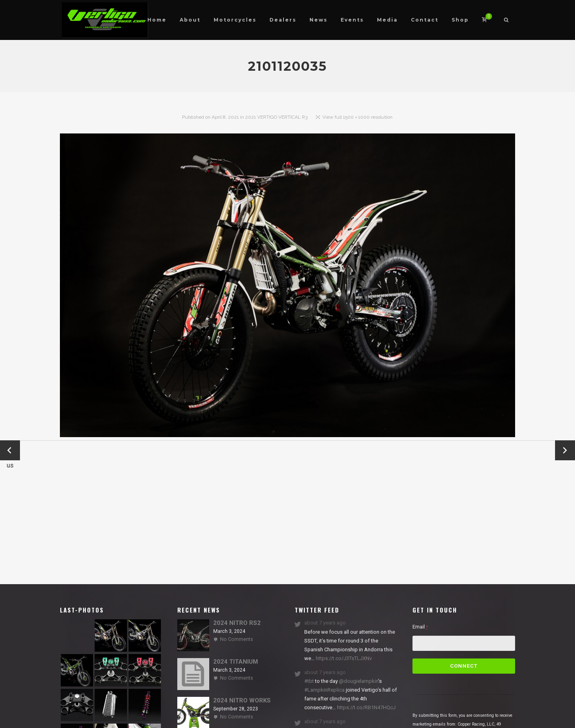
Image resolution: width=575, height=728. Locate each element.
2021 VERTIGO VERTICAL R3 (276, 117)
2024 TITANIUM (236, 662)
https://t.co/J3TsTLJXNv (343, 658)
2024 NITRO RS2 (237, 623)
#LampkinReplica (324, 690)
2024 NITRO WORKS (242, 700)
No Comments (237, 639)
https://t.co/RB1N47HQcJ (366, 707)
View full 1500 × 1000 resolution (357, 117)
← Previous (10, 451)
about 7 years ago (325, 623)
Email (420, 627)
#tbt (309, 681)
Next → (565, 450)
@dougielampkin (359, 681)
